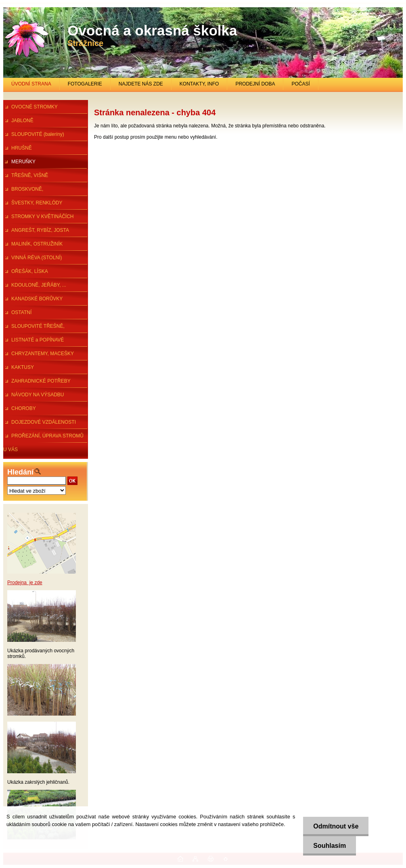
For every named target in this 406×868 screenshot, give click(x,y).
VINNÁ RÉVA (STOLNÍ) (37, 258)
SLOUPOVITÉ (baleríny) (38, 134)
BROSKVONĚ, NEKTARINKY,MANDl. (27, 191)
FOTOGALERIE (85, 84)
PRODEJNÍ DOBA (255, 84)
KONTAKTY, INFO (199, 84)
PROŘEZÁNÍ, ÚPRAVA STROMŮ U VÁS (43, 438)
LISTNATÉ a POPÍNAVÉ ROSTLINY (33, 342)
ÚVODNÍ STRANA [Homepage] (31, 84)
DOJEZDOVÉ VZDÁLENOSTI (44, 422)
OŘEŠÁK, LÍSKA (30, 271)
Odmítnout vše (336, 826)
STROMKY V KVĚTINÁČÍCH (42, 216)
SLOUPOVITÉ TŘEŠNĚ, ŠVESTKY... (34, 328)
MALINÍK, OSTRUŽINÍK (37, 244)
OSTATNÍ (21, 312)
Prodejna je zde (25, 583)
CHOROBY (24, 408)
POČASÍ (300, 84)
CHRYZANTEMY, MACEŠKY (43, 354)
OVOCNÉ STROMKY (35, 107)
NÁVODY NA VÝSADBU (38, 395)
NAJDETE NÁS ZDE (141, 84)
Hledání (20, 472)
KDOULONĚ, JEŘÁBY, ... (39, 285)
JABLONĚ (22, 121)
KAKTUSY (23, 367)
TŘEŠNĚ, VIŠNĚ (30, 175)
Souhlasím (330, 846)
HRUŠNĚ (22, 148)
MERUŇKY (23, 162)
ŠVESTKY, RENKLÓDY (37, 203)
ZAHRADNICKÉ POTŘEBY (41, 381)
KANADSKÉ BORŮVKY (37, 299)
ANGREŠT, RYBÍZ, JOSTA (40, 230)
